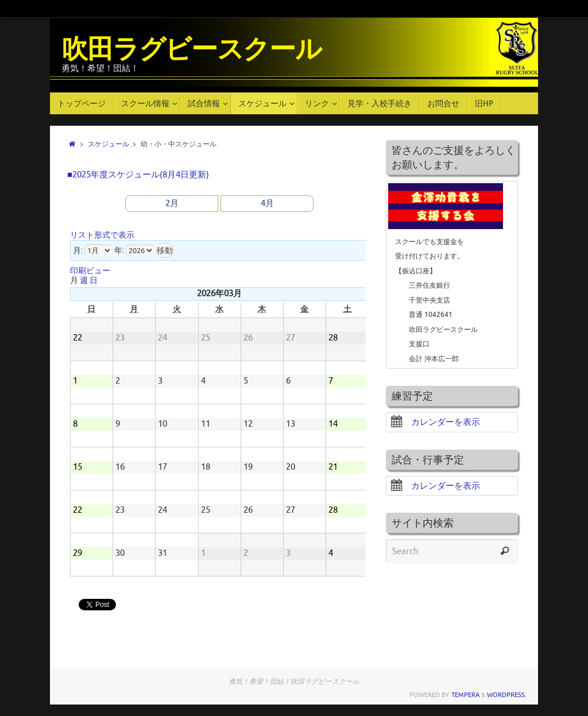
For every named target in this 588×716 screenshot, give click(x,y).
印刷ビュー (90, 271)
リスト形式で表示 (102, 235)
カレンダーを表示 (435, 422)
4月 (267, 204)
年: (119, 251)
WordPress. (507, 695)
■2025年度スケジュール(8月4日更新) (138, 175)
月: (78, 251)
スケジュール (114, 144)
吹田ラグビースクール (191, 50)
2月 (172, 204)
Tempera (465, 695)
